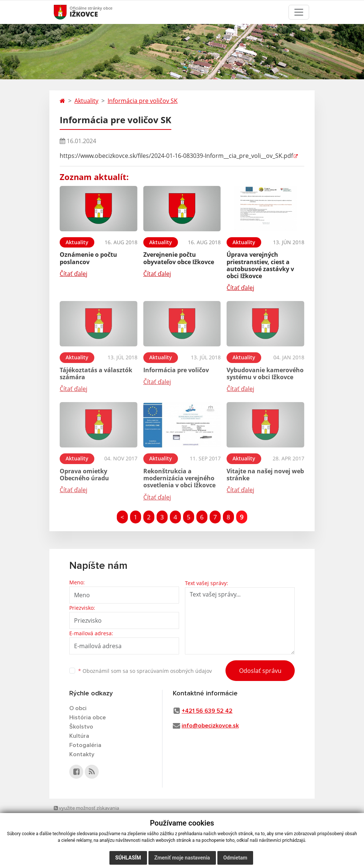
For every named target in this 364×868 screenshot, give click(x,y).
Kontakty (82, 754)
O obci (78, 708)
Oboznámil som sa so (145, 671)
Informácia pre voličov (176, 370)
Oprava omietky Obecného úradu (84, 475)
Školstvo (81, 727)
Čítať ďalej (73, 274)
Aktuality (86, 101)
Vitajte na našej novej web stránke (265, 475)
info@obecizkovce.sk (210, 726)
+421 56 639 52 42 (207, 711)
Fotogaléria (85, 745)
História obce (87, 717)
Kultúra (79, 736)
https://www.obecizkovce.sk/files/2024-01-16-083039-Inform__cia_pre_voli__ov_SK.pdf (176, 156)
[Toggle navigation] (299, 12)
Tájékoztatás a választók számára (96, 374)
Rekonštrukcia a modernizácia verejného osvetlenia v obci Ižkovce (179, 478)
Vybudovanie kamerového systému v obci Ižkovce (265, 374)
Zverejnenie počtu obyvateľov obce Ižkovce (179, 258)
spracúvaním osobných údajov (174, 671)
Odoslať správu (260, 671)
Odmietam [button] (235, 858)
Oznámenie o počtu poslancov (88, 258)
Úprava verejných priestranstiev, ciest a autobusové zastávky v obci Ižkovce (260, 265)
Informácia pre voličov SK (143, 101)
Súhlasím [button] (128, 858)
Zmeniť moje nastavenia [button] (182, 858)
